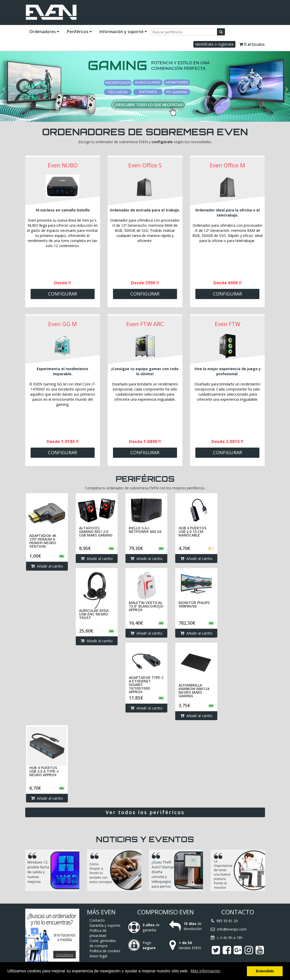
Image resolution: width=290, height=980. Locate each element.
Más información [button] (205, 971)
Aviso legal (98, 956)
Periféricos (79, 32)
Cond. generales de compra (103, 943)
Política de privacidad (98, 933)
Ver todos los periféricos (145, 814)
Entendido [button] (265, 971)
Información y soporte (123, 32)
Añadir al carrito (47, 566)
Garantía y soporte (105, 925)
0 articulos (252, 44)
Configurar (62, 294)
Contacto (97, 920)
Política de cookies (105, 951)
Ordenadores (44, 32)
